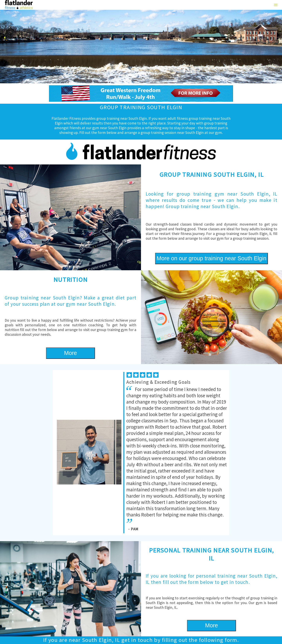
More (70, 353)
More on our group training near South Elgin (211, 258)
